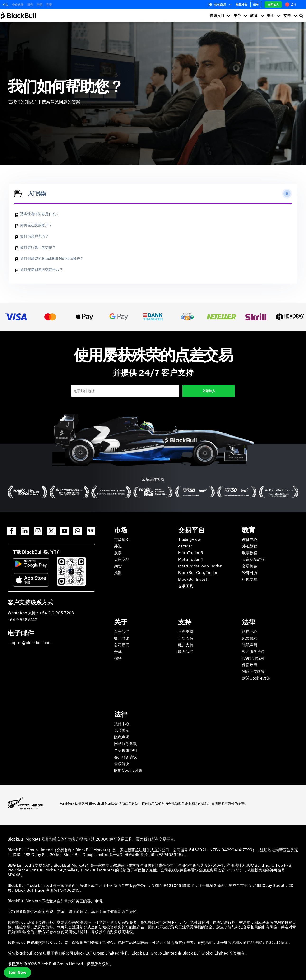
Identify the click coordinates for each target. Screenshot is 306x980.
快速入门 (217, 16)
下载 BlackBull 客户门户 (37, 552)
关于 (270, 16)
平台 (237, 16)
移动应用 (220, 5)
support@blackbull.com (30, 642)
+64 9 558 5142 (22, 619)
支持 (287, 16)
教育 (254, 16)
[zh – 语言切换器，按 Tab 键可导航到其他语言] (291, 5)
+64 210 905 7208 (57, 613)
